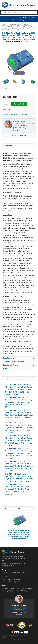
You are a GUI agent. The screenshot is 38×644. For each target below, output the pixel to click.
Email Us (16, 130)
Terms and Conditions (25, 588)
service (16, 20)
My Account (7, 579)
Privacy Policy (8, 591)
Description (19, 146)
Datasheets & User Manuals (19, 362)
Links (17, 591)
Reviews (19, 369)
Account (29, 20)
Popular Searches (9, 588)
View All (6, 88)
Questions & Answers (19, 365)
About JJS (6, 573)
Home (3, 24)
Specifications (19, 358)
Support (22, 20)
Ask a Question (9, 109)
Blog (24, 573)
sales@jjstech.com (8, 565)
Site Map (24, 591)
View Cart (20, 582)
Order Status (18, 579)
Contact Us (16, 573)
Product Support (9, 582)
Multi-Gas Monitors (11, 24)
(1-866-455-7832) (31, 17)
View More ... (10, 495)
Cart (34, 20)
